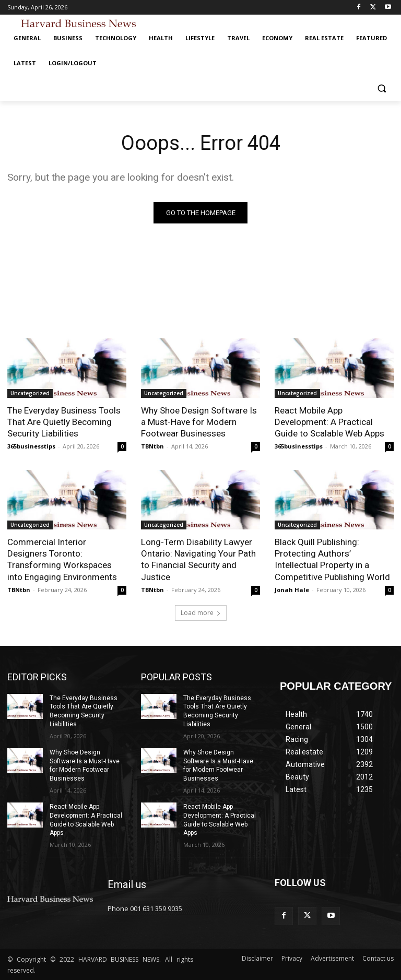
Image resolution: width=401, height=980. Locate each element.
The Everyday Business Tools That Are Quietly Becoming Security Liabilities (64, 422)
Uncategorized (30, 393)
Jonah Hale (292, 590)
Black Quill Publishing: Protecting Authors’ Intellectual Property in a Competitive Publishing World (332, 559)
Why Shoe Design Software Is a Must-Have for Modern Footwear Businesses (199, 422)
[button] (381, 88)
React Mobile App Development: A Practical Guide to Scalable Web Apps (329, 422)
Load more (201, 613)
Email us (127, 884)
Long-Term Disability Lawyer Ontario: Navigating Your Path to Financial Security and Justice (198, 559)
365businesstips (31, 446)
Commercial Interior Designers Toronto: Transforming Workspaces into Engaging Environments (62, 559)
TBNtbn (152, 446)
